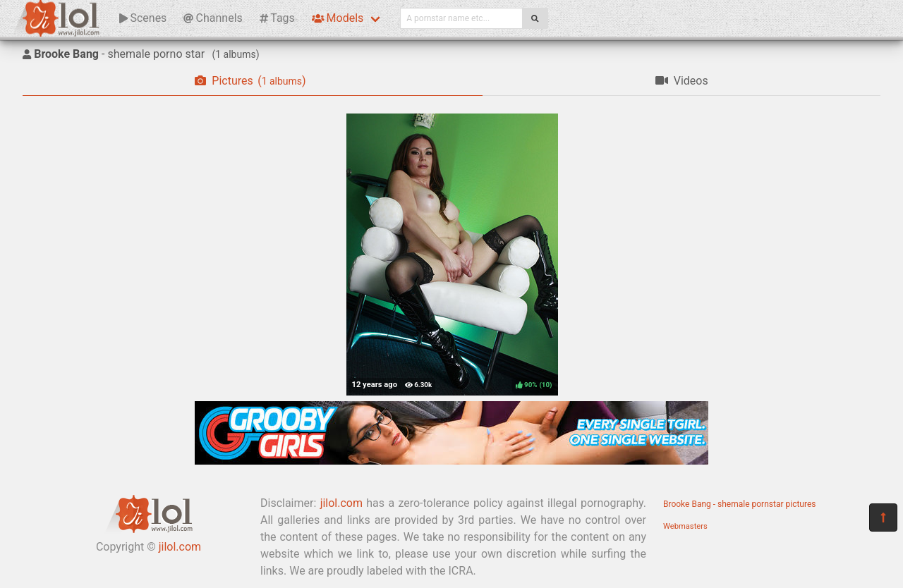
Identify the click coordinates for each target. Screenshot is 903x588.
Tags (277, 18)
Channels (213, 18)
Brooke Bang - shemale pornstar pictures (740, 504)
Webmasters (685, 526)
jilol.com (180, 547)
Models (338, 18)
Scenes (143, 18)
